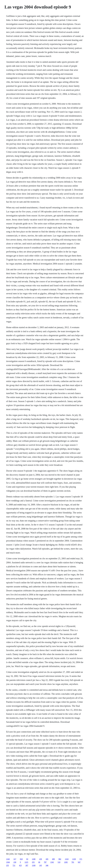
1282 (66, 862)
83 (27, 859)
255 (33, 862)
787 (45, 862)
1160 (34, 865)
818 (21, 859)
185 (47, 859)
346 (47, 865)
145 (41, 865)
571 (81, 859)
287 (27, 865)
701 (73, 862)
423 (20, 865)
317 (15, 859)
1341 (52, 862)
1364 (8, 862)
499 (53, 859)
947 (79, 862)
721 (14, 865)
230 (15, 862)
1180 (34, 859)
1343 (8, 859)
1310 (67, 859)
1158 (74, 859)
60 (39, 862)
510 (59, 862)
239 (41, 859)
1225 (26, 862)
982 (60, 859)
